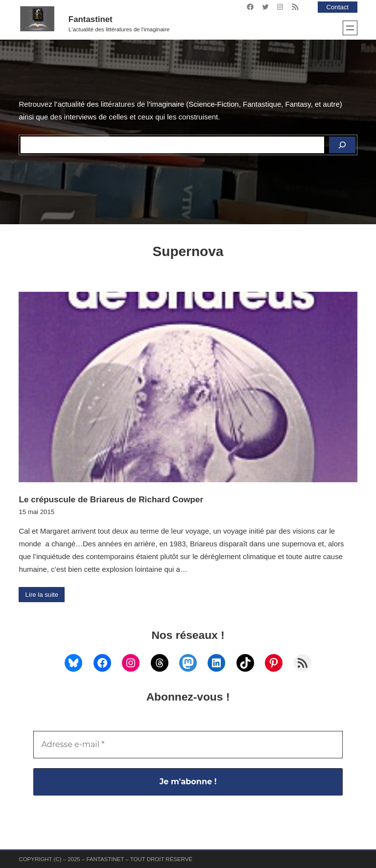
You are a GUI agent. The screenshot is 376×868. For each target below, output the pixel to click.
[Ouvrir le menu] (350, 28)
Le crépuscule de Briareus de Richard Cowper (111, 499)
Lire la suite (42, 595)
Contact (337, 7)
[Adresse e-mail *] (188, 745)
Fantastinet (91, 19)
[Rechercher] (342, 145)
